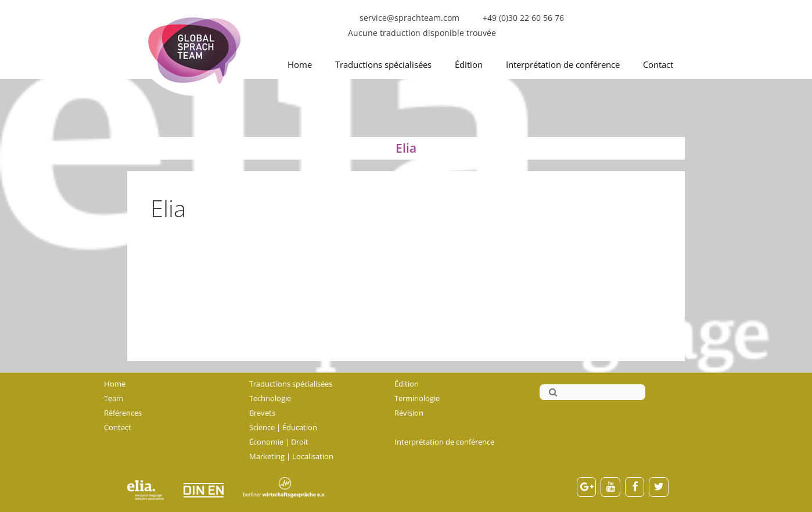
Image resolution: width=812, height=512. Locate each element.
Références (123, 413)
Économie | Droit (279, 442)
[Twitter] (659, 487)
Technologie (270, 398)
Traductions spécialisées (383, 64)
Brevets (262, 413)
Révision (409, 413)
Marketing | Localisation (291, 456)
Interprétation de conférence (563, 64)
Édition (469, 64)
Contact (658, 64)
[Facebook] (635, 487)
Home (300, 64)
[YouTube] (610, 487)
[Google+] (587, 487)
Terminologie (417, 398)
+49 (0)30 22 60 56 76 (523, 18)
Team (114, 398)
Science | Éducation (283, 427)
